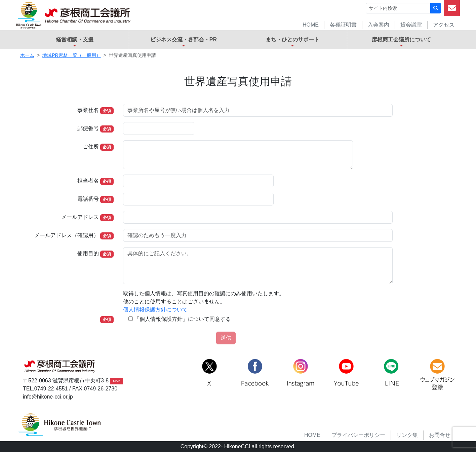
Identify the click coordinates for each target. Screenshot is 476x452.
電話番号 (88, 199)
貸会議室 (411, 25)
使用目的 (88, 253)
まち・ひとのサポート (292, 40)
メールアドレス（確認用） (67, 235)
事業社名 (88, 110)
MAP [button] (116, 381)
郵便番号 (88, 128)
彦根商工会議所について (401, 40)
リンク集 (407, 435)
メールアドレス (80, 217)
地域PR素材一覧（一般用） (71, 55)
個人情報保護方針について (155, 310)
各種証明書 (343, 25)
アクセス (444, 25)
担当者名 (88, 181)
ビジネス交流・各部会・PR (184, 40)
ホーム (27, 55)
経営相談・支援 (75, 40)
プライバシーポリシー (358, 435)
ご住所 (91, 146)
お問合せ (440, 435)
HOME (311, 25)
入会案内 (379, 25)
